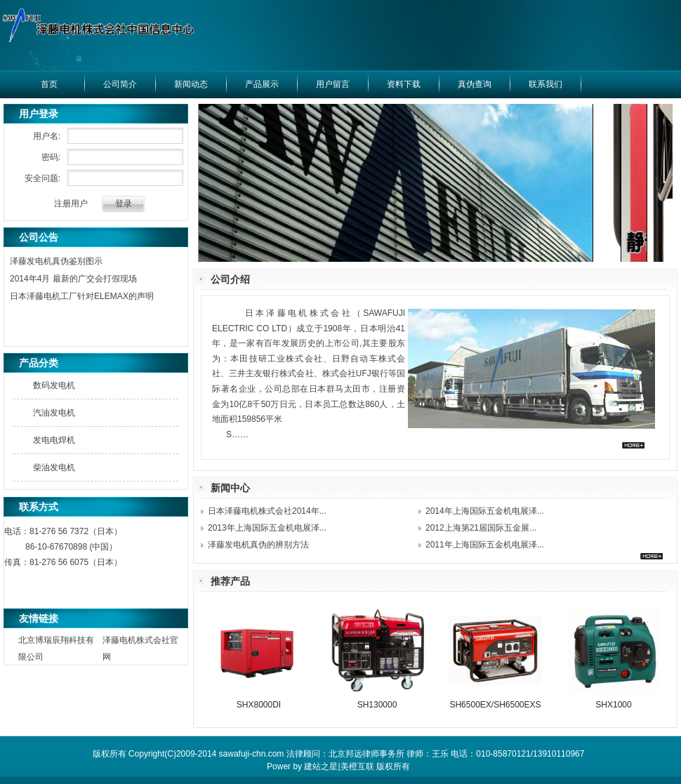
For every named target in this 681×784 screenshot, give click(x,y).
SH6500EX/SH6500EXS (495, 705)
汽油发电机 (54, 413)
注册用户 (71, 204)
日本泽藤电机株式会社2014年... (267, 511)
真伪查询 (475, 84)
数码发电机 (54, 385)
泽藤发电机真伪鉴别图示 (56, 261)
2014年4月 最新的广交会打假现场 (73, 279)
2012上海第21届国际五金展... (481, 528)
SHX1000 (613, 705)
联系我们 (546, 84)
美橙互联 (357, 766)
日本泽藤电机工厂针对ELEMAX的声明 (82, 296)
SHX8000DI (259, 705)
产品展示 (262, 84)
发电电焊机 (54, 440)
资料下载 (404, 84)
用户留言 (333, 84)
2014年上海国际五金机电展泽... (485, 511)
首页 (49, 84)
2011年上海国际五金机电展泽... (485, 545)
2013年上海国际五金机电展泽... (267, 528)
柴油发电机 (54, 467)
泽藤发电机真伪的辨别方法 (258, 545)
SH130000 (377, 705)
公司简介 (120, 84)
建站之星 (321, 766)
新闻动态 (191, 84)
